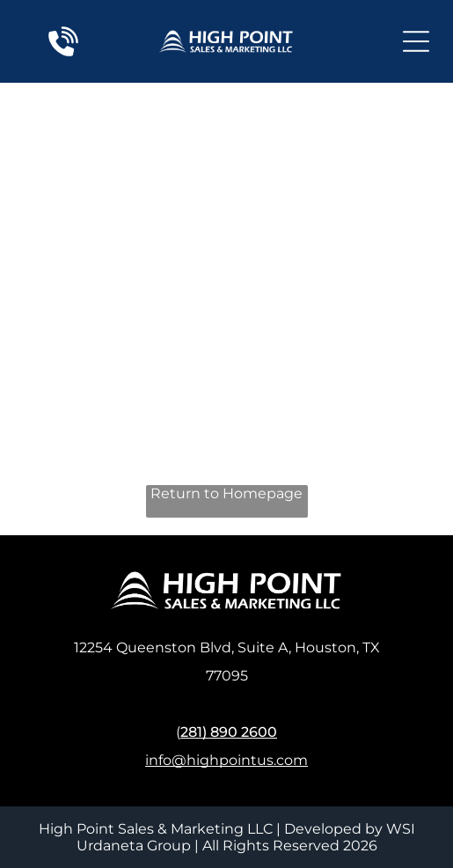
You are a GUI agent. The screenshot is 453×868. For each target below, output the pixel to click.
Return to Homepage (226, 493)
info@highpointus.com (226, 760)
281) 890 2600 (229, 732)
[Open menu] (416, 41)
